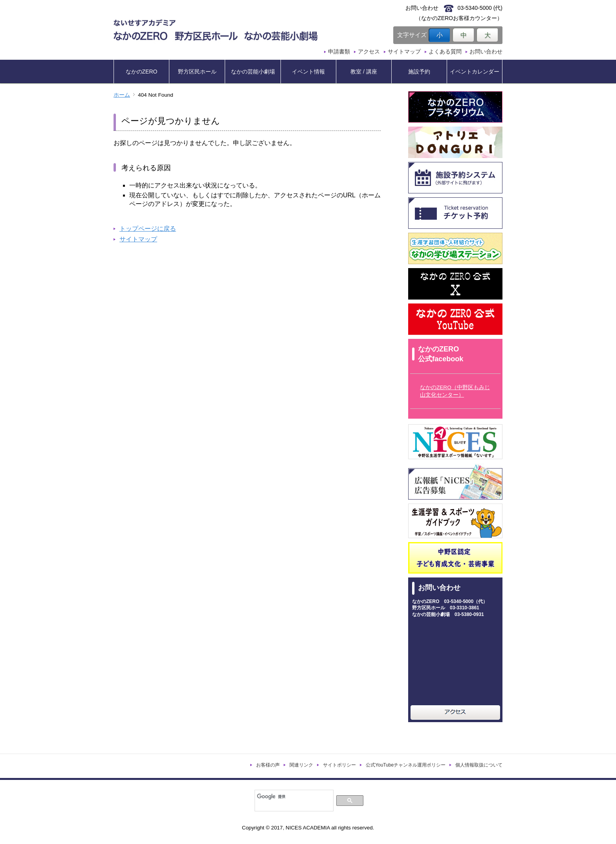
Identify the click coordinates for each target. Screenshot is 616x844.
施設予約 (419, 72)
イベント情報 (308, 72)
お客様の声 (268, 765)
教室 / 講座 (364, 72)
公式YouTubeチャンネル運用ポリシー (406, 765)
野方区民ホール (197, 72)
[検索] (293, 796)
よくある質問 (445, 51)
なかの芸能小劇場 (253, 72)
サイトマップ (404, 51)
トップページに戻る (148, 229)
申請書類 (339, 51)
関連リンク (301, 765)
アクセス (369, 51)
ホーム (122, 95)
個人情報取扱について (479, 765)
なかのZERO (142, 72)
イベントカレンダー (475, 72)
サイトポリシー (339, 765)
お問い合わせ (486, 51)
